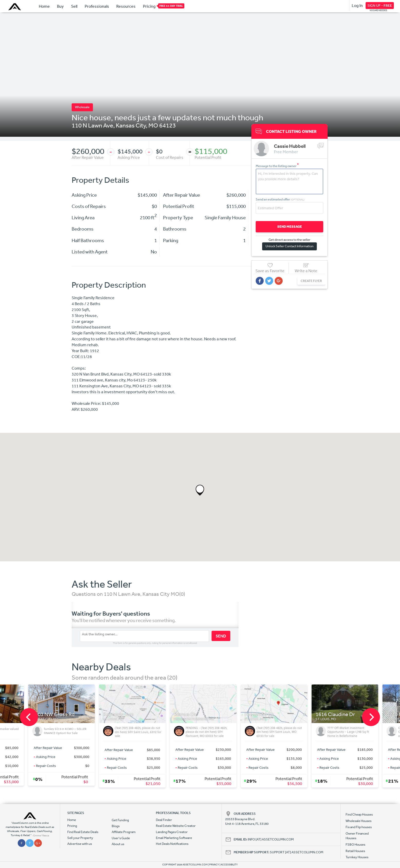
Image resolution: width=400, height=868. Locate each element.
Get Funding (120, 820)
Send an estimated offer (280, 199)
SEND (221, 636)
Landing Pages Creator (172, 832)
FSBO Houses (355, 844)
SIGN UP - (380, 5)
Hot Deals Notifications (172, 844)
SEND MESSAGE (290, 227)
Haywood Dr (327, 714)
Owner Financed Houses (357, 836)
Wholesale (82, 107)
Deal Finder (164, 820)
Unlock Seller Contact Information (289, 246)
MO (153, 125)
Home (44, 6)
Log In (357, 5)
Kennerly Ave (186, 714)
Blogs (116, 826)
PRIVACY (214, 865)
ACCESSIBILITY (229, 865)
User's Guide (121, 838)
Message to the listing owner (277, 166)
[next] (371, 717)
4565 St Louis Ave (49, 714)
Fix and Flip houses (359, 827)
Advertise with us (80, 844)
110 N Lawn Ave (92, 125)
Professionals (97, 6)
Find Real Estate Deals (83, 832)
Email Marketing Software (174, 838)
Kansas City (131, 125)
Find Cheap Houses (359, 814)
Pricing (149, 6)
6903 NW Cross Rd (121, 714)
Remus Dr (253, 714)
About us (118, 844)
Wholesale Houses (359, 821)
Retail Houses (355, 851)
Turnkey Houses (357, 857)
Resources (126, 6)
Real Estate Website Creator (176, 826)
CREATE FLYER (311, 281)
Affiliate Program (124, 832)
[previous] (29, 717)
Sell (74, 6)
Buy (60, 6)
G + (38, 843)
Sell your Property (80, 838)
